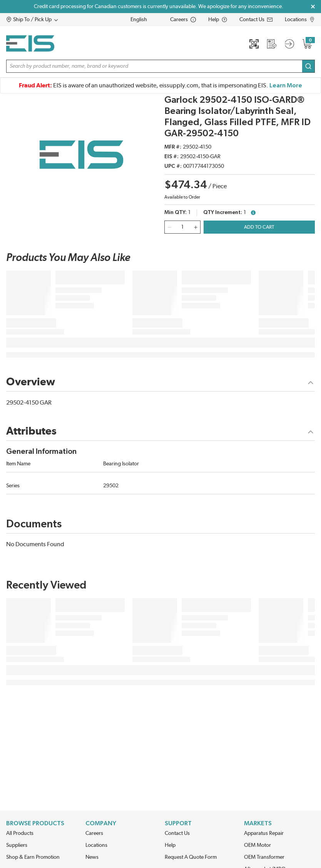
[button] (47, 20)
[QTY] (182, 227)
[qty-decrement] (169, 227)
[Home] (30, 43)
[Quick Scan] (254, 44)
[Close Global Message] (313, 7)
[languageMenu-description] (144, 20)
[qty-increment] (196, 227)
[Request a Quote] (272, 44)
